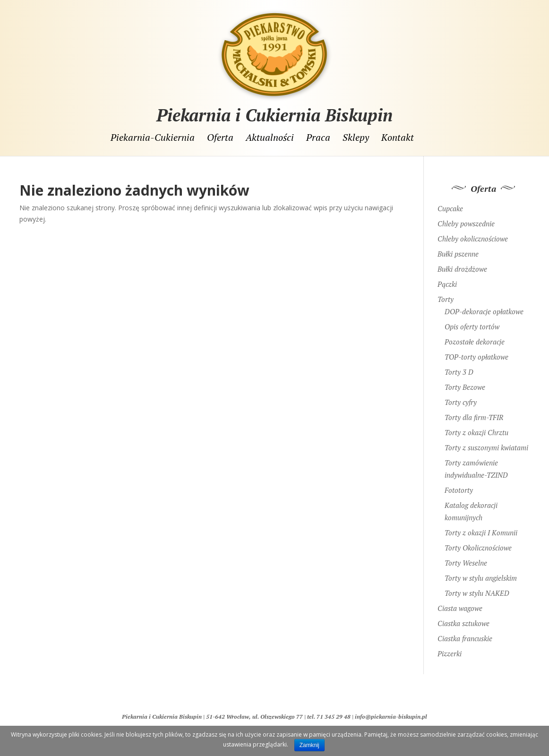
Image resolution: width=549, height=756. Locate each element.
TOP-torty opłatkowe (476, 352)
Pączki (447, 279)
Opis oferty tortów (472, 322)
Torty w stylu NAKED (477, 588)
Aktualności (270, 137)
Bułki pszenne (458, 249)
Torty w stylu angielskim (481, 573)
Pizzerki (450, 649)
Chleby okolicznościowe (473, 234)
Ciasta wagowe (460, 603)
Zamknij (309, 745)
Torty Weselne (466, 558)
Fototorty (459, 485)
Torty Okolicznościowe (478, 543)
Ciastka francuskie (465, 634)
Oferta (220, 137)
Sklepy (356, 137)
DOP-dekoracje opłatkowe (484, 307)
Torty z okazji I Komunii (481, 528)
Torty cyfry (461, 397)
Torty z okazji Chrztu (476, 428)
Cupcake (450, 204)
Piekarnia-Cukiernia (153, 137)
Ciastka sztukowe (463, 619)
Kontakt (398, 137)
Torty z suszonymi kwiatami (486, 443)
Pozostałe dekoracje (475, 337)
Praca (318, 137)
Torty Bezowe (465, 382)
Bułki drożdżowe (462, 264)
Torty (446, 294)
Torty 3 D (459, 367)
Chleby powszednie (466, 219)
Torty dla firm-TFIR (474, 412)
